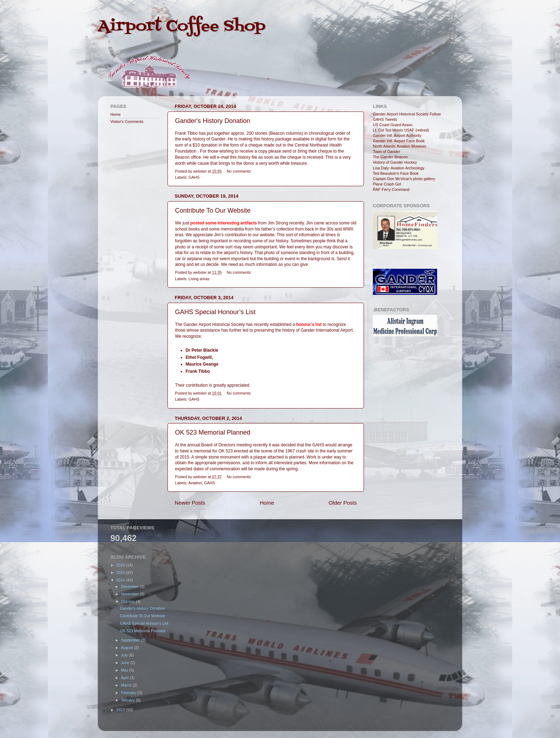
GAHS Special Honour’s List (215, 312)
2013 (121, 710)
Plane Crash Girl (387, 184)
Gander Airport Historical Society (401, 114)
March (127, 685)
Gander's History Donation (213, 121)
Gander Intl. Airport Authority (397, 135)
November (131, 594)
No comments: (239, 171)
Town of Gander (386, 152)
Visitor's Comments (127, 122)
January (128, 700)
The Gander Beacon (390, 157)
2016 (121, 565)
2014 (121, 580)
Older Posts (343, 503)
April (126, 678)
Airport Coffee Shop (182, 26)
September (131, 640)
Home (267, 503)
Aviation (195, 483)
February (129, 693)
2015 (121, 573)
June (126, 663)
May (125, 670)
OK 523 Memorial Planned (213, 432)
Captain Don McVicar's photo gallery (404, 179)
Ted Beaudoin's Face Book (396, 173)
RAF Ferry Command (391, 189)
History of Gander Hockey (395, 162)
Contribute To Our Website (213, 210)
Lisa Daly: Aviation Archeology (399, 168)
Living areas (199, 279)
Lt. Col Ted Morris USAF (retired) (401, 130)
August (128, 648)
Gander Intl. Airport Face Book (399, 141)
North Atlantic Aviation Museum (399, 146)
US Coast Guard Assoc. (393, 125)
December (131, 586)
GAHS (194, 177)
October (128, 601)
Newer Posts (190, 503)
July (125, 655)
